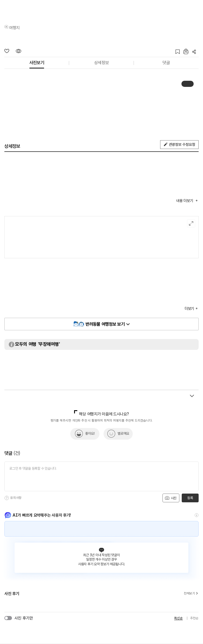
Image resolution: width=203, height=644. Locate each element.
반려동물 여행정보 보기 (105, 324)
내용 (185, 201)
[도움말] (7, 498)
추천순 (194, 618)
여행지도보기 (191, 223)
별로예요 (123, 434)
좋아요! (90, 434)
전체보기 (191, 594)
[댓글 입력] (101, 476)
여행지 (14, 28)
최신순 (178, 618)
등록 (190, 498)
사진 (171, 498)
